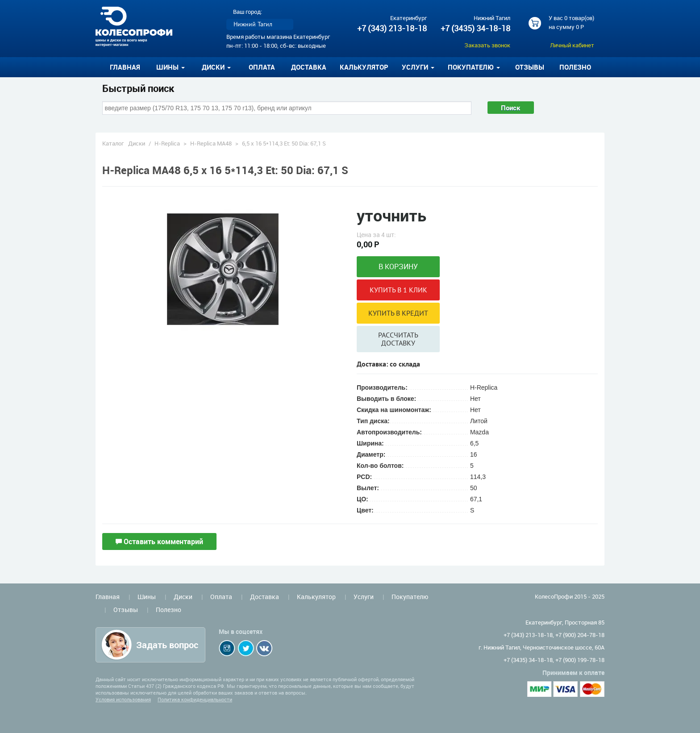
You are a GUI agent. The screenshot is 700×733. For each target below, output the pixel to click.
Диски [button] (216, 67)
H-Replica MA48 (211, 143)
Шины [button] (171, 67)
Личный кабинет (572, 45)
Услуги (364, 597)
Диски (137, 143)
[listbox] (260, 24)
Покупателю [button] (474, 67)
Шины (147, 597)
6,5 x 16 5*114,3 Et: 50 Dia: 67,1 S (284, 143)
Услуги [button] (418, 67)
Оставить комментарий (159, 541)
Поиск (511, 108)
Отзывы (530, 67)
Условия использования (123, 699)
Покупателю (410, 597)
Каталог (113, 143)
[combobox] (287, 108)
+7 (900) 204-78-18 (580, 635)
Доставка (309, 67)
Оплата (262, 67)
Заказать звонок (487, 45)
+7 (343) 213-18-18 (392, 28)
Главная (125, 67)
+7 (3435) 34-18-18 (475, 28)
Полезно (575, 67)
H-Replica (167, 143)
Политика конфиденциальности (195, 699)
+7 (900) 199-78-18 (580, 660)
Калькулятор (364, 67)
